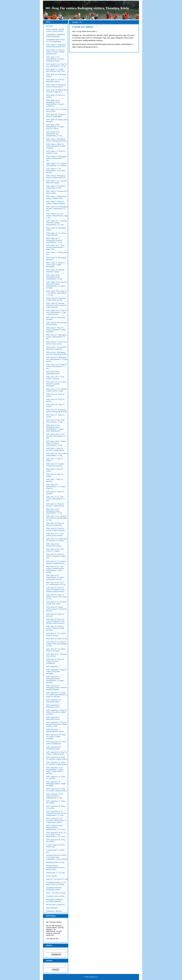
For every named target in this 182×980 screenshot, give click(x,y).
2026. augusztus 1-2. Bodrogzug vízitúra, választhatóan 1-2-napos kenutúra (55, 680)
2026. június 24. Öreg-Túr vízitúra (55, 395)
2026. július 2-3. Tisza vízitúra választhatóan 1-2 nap (57, 454)
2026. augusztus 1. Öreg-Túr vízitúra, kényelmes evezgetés (56, 672)
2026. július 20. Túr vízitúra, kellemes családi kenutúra (56, 562)
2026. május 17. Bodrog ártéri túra (57, 253)
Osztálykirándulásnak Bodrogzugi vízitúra (54, 889)
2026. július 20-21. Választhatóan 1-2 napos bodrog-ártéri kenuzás (55, 577)
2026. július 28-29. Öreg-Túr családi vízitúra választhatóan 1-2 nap (57, 644)
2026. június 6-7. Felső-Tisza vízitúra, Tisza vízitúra (56, 343)
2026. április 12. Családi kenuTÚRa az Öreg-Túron (55, 70)
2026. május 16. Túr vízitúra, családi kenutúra (56, 234)
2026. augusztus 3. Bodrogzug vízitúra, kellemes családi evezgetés (56, 688)
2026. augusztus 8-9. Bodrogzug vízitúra (54, 748)
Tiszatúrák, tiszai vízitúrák (55, 896)
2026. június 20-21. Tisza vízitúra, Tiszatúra (55, 378)
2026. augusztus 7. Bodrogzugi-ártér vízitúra (55, 730)
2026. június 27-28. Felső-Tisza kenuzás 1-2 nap (55, 421)
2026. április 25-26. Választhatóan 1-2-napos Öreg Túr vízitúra (55, 127)
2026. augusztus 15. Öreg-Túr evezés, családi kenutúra (56, 790)
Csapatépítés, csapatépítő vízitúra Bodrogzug (56, 35)
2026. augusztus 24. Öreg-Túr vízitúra (56, 841)
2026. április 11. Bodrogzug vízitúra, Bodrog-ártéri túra (56, 46)
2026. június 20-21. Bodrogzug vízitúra (53, 373)
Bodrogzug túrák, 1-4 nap (55, 862)
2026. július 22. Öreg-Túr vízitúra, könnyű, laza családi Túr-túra (56, 597)
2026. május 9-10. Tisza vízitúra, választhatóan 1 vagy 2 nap (57, 216)
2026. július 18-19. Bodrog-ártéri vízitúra (54, 545)
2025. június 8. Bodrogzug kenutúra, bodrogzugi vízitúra (57, 353)
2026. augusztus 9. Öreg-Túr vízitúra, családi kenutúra (56, 753)
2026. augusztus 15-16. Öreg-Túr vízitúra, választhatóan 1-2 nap (55, 796)
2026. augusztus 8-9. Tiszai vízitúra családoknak (56, 743)
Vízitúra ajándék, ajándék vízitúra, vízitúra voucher (55, 30)
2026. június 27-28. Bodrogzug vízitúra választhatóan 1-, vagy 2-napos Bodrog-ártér (55, 428)
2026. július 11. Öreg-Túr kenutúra (55, 493)
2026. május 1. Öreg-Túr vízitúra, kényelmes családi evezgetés (56, 146)
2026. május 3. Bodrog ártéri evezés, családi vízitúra (56, 197)
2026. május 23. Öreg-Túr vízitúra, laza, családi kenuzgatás (55, 265)
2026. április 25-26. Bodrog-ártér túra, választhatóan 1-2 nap (54, 134)
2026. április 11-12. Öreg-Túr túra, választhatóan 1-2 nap (56, 65)
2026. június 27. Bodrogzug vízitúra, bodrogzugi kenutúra (57, 411)
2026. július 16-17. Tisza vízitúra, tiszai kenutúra (55, 534)
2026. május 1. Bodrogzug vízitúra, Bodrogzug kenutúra (56, 140)
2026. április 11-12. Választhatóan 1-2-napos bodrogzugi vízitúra (55, 59)
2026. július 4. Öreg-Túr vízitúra (55, 460)
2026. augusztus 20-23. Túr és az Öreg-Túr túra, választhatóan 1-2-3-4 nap (56, 835)
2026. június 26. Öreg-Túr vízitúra (55, 405)
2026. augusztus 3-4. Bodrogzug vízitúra (54, 701)
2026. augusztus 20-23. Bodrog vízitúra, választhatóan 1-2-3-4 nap (56, 827)
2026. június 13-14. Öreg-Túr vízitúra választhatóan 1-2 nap (56, 366)
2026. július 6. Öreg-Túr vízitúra (55, 475)
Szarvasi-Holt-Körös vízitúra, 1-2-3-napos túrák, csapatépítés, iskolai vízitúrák (57, 857)
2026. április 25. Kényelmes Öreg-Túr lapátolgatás (56, 115)
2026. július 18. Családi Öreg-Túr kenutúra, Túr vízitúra (57, 540)
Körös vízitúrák (52, 876)
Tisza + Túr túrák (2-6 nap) (56, 893)
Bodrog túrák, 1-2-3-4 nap (55, 873)
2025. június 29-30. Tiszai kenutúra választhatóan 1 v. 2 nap (57, 436)
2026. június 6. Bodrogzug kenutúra (56, 318)
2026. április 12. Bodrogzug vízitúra (56, 75)
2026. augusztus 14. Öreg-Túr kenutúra (56, 778)
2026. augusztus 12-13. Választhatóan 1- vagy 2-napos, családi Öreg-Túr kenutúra (55, 770)
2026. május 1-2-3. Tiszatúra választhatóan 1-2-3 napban (56, 164)
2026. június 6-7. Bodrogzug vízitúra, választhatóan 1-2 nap (56, 337)
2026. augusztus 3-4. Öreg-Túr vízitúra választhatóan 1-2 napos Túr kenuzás (57, 695)
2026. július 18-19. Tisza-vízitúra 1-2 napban (55, 550)
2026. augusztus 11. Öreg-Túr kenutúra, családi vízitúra (56, 763)
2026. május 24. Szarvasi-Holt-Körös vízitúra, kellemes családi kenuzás (56, 305)
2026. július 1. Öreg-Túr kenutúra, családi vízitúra (55, 449)
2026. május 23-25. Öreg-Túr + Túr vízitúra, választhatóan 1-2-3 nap (57, 293)
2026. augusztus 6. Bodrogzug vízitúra (53, 718)
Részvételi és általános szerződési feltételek (54, 900)
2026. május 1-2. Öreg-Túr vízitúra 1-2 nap (56, 152)
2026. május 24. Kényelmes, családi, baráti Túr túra (56, 299)
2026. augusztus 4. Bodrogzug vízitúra (53, 706)
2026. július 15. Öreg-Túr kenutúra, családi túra (55, 524)
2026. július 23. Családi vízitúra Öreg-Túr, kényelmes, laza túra (57, 609)
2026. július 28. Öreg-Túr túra (57, 639)
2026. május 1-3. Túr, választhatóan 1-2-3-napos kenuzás (56, 170)
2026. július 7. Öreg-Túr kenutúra (55, 480)
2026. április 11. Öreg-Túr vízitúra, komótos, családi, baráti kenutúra (55, 52)
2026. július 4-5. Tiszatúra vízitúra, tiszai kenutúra (55, 465)
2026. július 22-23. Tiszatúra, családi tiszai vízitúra (56, 603)
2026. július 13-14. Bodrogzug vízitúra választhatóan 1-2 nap (54, 511)
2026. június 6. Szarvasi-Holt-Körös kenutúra (57, 324)
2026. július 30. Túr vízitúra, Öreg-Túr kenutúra (56, 650)
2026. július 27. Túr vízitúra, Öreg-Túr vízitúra (56, 634)
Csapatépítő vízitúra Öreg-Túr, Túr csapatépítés (56, 41)
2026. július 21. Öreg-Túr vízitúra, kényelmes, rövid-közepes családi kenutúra (56, 590)
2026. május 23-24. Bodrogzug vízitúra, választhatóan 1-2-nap (54, 277)
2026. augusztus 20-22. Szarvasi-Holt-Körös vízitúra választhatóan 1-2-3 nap (56, 813)
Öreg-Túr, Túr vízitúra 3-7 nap (57, 879)
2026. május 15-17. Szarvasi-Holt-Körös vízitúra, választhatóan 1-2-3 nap (57, 223)
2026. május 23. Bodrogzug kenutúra (56, 259)
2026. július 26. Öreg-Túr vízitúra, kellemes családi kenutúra (55, 628)
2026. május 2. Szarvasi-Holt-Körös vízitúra (57, 192)
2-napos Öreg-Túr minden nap (55, 851)
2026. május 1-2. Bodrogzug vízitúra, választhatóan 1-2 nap (56, 158)
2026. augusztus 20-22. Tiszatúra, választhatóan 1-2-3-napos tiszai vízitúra (57, 820)
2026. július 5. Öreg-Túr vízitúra (55, 470)
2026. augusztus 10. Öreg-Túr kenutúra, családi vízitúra (56, 758)
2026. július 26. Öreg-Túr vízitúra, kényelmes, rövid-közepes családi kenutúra (56, 621)
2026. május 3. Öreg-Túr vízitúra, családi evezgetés (56, 202)
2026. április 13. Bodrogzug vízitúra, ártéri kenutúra (56, 86)
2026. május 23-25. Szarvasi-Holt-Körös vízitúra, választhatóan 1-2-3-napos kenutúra (57, 285)
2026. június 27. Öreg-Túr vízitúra (55, 416)
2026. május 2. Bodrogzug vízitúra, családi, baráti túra (56, 177)
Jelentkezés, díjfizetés (54, 911)
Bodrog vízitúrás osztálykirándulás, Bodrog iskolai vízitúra (55, 867)
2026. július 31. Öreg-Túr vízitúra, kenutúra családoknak (55, 661)
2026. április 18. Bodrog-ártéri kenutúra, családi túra (57, 91)
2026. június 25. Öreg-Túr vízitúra (55, 400)
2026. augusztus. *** (53, 666)
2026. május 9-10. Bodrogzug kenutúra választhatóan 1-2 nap (57, 209)
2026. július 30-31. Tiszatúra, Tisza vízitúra (56, 655)
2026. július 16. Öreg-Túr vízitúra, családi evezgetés (56, 529)
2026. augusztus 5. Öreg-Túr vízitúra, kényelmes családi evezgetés (56, 712)
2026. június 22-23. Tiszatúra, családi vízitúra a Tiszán (57, 390)
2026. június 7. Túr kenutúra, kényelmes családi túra (56, 348)
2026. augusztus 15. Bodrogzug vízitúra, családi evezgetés (56, 784)
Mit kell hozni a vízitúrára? (55, 905)
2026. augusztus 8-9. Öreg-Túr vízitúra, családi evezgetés (56, 737)
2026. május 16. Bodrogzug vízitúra (56, 229)
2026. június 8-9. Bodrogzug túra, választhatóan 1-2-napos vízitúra (57, 359)
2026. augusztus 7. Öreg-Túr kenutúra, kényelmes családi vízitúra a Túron (56, 724)
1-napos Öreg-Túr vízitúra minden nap (55, 846)
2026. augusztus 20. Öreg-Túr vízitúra (56, 807)
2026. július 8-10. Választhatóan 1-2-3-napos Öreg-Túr (56, 486)
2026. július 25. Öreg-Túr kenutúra (55, 615)
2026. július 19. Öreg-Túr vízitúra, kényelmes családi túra (56, 556)
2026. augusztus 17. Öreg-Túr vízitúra (56, 802)
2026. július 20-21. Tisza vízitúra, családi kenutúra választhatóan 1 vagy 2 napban (55, 569)
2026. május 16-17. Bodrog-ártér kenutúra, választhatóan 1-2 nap (54, 240)
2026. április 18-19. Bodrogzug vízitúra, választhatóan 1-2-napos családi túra (55, 103)
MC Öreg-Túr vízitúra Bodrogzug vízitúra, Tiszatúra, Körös (87, 8)
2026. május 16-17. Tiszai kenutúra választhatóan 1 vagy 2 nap (55, 247)
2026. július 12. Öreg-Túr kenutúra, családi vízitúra (55, 505)
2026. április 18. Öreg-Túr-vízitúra (56, 96)
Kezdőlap (75, 22)
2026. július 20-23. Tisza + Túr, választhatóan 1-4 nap (56, 583)
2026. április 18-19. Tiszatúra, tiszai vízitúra (57, 110)
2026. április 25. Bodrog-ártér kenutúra (57, 121)
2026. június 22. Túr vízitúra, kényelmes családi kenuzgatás (56, 384)
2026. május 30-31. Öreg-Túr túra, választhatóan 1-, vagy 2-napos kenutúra (57, 312)
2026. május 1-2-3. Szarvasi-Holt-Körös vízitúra (56, 182)
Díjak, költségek (52, 908)
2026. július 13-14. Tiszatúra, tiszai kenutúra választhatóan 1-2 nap (57, 518)
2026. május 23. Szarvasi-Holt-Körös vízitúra (55, 271)
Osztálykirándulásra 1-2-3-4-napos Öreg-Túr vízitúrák (56, 883)
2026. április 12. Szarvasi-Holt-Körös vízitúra (55, 81)
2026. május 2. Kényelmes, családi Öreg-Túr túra (56, 187)
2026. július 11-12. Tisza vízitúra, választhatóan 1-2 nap (56, 499)
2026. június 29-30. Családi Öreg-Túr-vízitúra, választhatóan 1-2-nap (56, 443)
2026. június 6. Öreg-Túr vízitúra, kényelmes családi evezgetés (56, 330)
